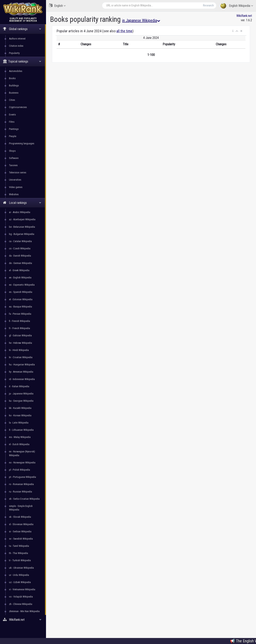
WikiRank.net (23, 620)
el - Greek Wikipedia (19, 270)
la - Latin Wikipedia (19, 423)
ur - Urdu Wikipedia (19, 575)
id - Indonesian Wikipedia (22, 379)
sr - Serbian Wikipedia (20, 531)
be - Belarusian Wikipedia (22, 227)
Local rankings (22, 203)
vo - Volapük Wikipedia (21, 597)
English (57, 6)
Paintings (14, 129)
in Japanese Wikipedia (141, 20)
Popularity (14, 53)
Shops (12, 151)
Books (12, 78)
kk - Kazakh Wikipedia (20, 408)
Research (208, 5)
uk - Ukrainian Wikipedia (21, 568)
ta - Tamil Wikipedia (19, 546)
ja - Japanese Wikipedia (21, 394)
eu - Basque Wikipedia (20, 307)
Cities (12, 100)
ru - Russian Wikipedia (20, 492)
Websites (14, 194)
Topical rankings (22, 61)
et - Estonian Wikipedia (21, 299)
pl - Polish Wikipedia (19, 470)
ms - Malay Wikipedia (20, 437)
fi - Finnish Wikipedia (19, 321)
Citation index (16, 46)
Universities (15, 180)
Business (14, 93)
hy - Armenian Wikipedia (21, 372)
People (13, 136)
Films (12, 122)
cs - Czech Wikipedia (20, 248)
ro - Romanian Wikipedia (21, 484)
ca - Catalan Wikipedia (20, 241)
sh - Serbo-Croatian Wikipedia (24, 499)
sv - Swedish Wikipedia (21, 539)
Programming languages (22, 143)
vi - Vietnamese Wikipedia (22, 589)
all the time (124, 31)
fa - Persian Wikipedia (20, 314)
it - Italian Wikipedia (19, 386)
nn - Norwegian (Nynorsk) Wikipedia (22, 453)
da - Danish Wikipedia (20, 256)
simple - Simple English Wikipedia (21, 508)
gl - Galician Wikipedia (20, 335)
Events (12, 115)
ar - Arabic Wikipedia (20, 212)
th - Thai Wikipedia (18, 553)
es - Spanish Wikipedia (21, 292)
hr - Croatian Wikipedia (21, 357)
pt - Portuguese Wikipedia (22, 477)
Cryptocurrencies (18, 107)
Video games (16, 187)
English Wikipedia (237, 6)
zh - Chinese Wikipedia (21, 604)
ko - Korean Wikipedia (20, 415)
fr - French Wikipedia (19, 328)
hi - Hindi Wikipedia (19, 350)
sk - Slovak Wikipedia (20, 517)
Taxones (13, 165)
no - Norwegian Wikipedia (22, 463)
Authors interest (17, 39)
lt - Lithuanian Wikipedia (21, 430)
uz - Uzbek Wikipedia (20, 582)
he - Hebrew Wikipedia (20, 343)
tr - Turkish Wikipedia (20, 560)
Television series (18, 172)
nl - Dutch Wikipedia (19, 444)
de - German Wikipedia (20, 263)
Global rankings (22, 29)
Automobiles (16, 71)
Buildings (14, 85)
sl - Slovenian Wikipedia (21, 524)
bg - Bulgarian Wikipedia (22, 234)
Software (14, 158)
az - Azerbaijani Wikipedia (22, 219)
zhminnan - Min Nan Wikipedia (24, 611)
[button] (233, 31)
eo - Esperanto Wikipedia (22, 285)
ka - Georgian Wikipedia (21, 401)
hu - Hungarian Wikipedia (22, 364)
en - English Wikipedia (20, 278)
